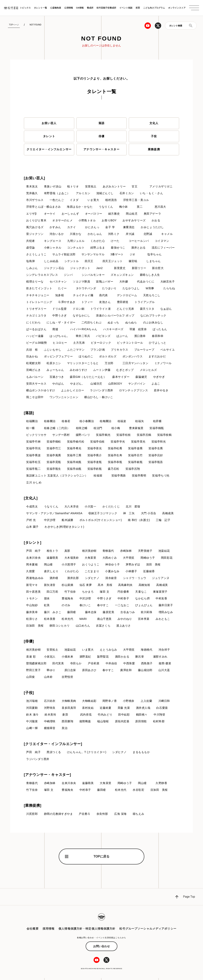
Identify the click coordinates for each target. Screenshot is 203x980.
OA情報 (80, 8)
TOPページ (14, 25)
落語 (101, 123)
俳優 (101, 136)
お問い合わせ (101, 948)
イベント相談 (126, 8)
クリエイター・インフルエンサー (49, 150)
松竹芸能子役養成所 (106, 8)
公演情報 (69, 8)
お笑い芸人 (49, 123)
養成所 (90, 8)
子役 (154, 136)
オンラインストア (177, 8)
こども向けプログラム (154, 8)
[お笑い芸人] (34, 178)
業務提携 (154, 150)
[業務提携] (33, 807)
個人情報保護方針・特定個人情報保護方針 (87, 931)
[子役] (29, 694)
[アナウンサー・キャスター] (47, 777)
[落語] (29, 414)
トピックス (25, 8)
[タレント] (33, 544)
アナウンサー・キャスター (101, 150)
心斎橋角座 (56, 8)
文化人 (154, 123)
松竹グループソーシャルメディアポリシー (148, 931)
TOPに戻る (102, 858)
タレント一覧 (40, 8)
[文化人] (31, 499)
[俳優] (29, 643)
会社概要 (33, 931)
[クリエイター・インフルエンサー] (53, 746)
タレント (49, 136)
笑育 (138, 8)
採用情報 (49, 931)
